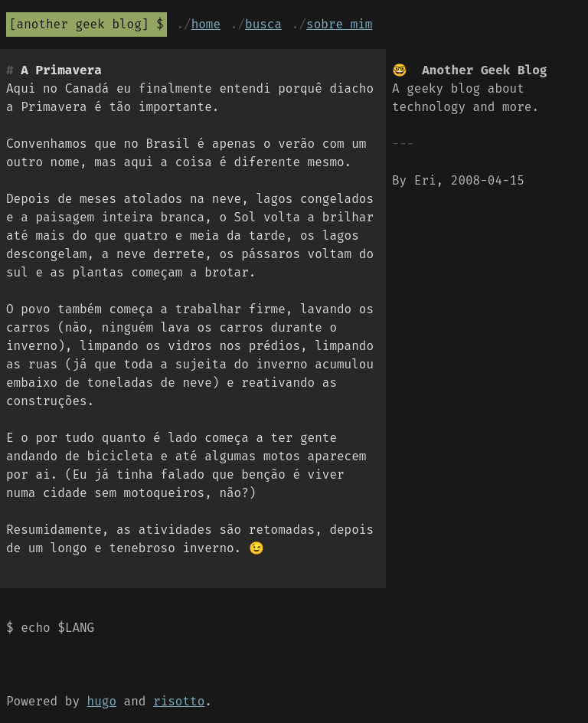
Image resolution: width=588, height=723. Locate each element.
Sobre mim (339, 24)
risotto (179, 701)
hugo (102, 701)
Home (206, 24)
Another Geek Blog (79, 24)
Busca (263, 24)
